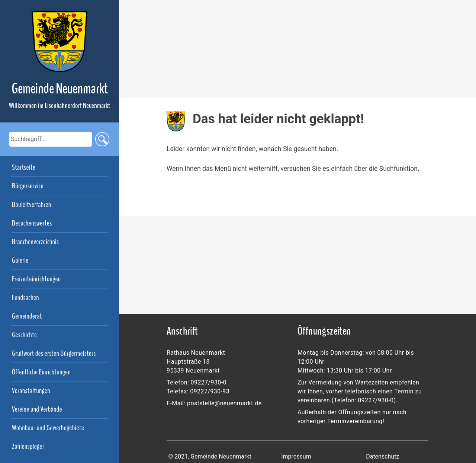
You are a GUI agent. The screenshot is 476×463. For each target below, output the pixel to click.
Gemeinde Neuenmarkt (60, 89)
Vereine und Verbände (37, 409)
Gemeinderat (27, 316)
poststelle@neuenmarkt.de (224, 403)
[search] (51, 139)
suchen (102, 139)
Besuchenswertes (32, 223)
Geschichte (24, 335)
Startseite (24, 167)
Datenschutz (382, 456)
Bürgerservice (28, 186)
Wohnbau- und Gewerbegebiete (48, 428)
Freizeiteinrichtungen (36, 279)
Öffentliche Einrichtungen (41, 372)
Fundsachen (25, 298)
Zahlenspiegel (28, 447)
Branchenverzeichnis (35, 242)
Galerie (20, 261)
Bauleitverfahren (31, 205)
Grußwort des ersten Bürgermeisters (54, 354)
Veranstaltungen (31, 391)
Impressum (296, 456)
